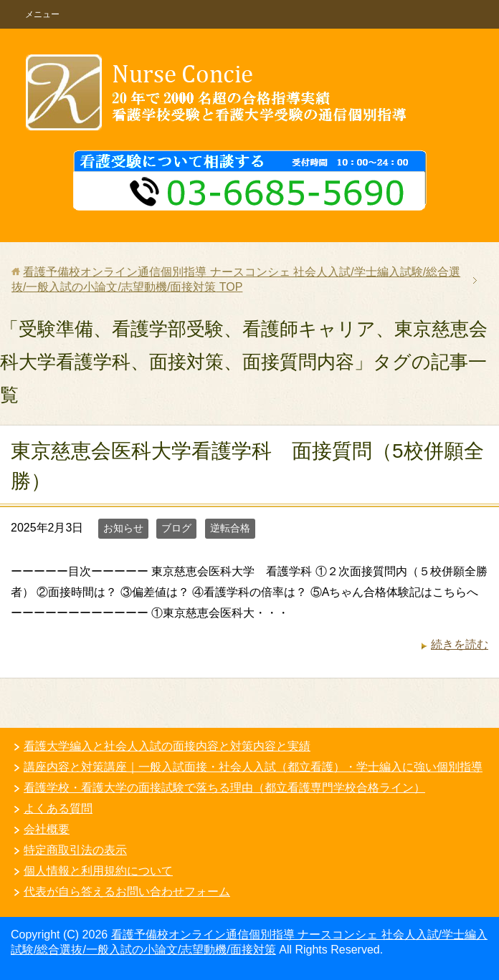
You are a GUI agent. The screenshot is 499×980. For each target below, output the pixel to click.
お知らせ (123, 528)
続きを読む (460, 644)
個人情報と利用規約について (98, 871)
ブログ (176, 528)
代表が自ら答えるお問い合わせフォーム (127, 892)
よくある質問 (58, 808)
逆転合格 (230, 528)
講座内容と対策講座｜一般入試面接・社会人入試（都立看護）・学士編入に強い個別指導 (253, 767)
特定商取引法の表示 (75, 850)
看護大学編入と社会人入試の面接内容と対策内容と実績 (167, 746)
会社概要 (47, 829)
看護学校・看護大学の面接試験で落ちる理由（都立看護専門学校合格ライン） (224, 788)
